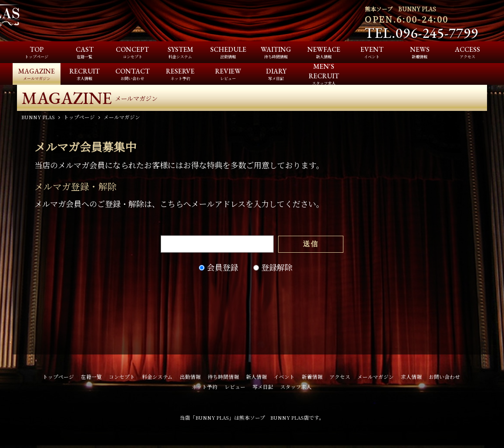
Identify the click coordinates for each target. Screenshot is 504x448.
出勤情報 (190, 378)
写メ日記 (263, 388)
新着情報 (312, 378)
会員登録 (222, 269)
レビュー (235, 388)
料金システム (157, 378)
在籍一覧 (91, 378)
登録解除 (277, 269)
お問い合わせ (444, 378)
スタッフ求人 (296, 388)
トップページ (58, 378)
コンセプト (122, 378)
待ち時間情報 (223, 378)
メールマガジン (376, 378)
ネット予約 (205, 388)
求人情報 (411, 378)
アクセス (340, 378)
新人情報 (256, 378)
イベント (284, 378)
